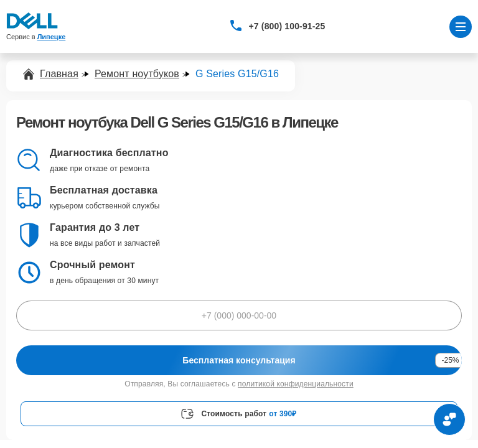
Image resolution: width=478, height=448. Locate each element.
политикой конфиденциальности (296, 384)
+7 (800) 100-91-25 (287, 26)
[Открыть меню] (461, 27)
